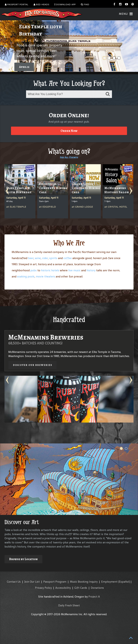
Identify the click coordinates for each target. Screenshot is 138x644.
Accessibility (63, 588)
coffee (68, 258)
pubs (34, 270)
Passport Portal (17, 5)
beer (31, 258)
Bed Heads (41, 5)
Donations (97, 588)
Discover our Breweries (33, 365)
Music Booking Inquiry (84, 582)
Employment (109, 582)
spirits (53, 258)
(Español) (124, 582)
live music (74, 270)
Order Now (69, 131)
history (91, 270)
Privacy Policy (43, 588)
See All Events (69, 157)
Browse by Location (23, 559)
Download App (65, 5)
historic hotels (50, 270)
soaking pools (26, 276)
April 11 (24, 67)
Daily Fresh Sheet (69, 605)
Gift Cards (81, 588)
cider (45, 258)
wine (38, 258)
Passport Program (55, 582)
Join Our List (32, 582)
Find (85, 5)
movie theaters (45, 276)
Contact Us (14, 582)
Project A (94, 597)
